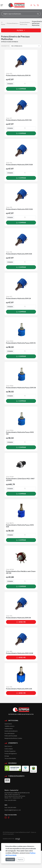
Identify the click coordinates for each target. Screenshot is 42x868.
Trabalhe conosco (9, 726)
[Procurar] (38, 14)
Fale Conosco (8, 746)
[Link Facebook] (9, 818)
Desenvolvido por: (11, 839)
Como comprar (9, 749)
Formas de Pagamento (11, 754)
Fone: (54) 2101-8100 (10, 800)
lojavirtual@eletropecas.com (13, 810)
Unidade (10, 84)
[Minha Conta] (31, 5)
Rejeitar (20, 859)
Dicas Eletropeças (10, 733)
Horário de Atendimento (11, 731)
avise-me (21, 622)
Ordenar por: (5, 46)
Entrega (7, 756)
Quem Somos (8, 724)
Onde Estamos (9, 729)
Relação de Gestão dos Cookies (13, 738)
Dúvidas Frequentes (10, 751)
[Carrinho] (38, 5)
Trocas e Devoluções (10, 758)
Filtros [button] (21, 30)
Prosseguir (10, 859)
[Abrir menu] (1, 5)
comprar (21, 89)
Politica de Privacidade (11, 736)
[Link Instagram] (6, 818)
